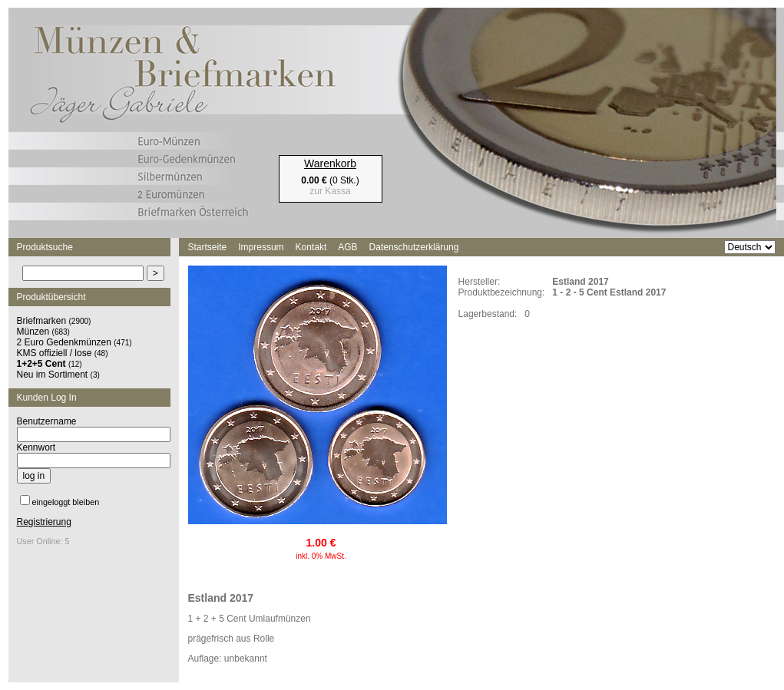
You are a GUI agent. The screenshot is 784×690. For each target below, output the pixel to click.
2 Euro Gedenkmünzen (64, 342)
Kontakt (311, 247)
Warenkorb (330, 163)
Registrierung (44, 522)
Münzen (33, 332)
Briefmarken (42, 321)
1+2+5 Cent (41, 364)
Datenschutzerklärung (414, 247)
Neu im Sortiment (53, 375)
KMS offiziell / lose (55, 353)
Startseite (208, 247)
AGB (347, 247)
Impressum (261, 247)
